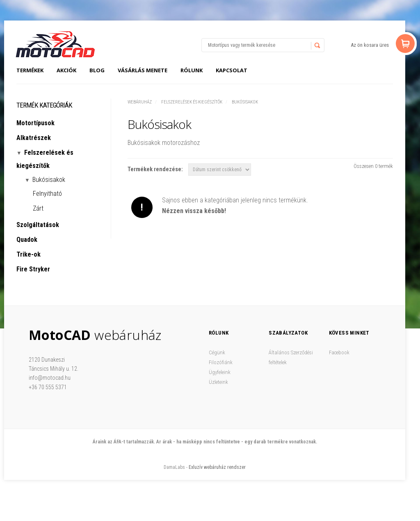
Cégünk (217, 352)
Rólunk (192, 70)
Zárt (38, 208)
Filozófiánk (221, 362)
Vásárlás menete (143, 70)
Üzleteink (218, 382)
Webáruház (140, 102)
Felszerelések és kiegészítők (192, 102)
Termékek (30, 70)
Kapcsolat (232, 70)
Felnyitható (47, 194)
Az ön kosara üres (370, 45)
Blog (97, 70)
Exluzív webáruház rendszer (217, 467)
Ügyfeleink (220, 372)
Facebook (339, 352)
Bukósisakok (245, 102)
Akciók (66, 70)
